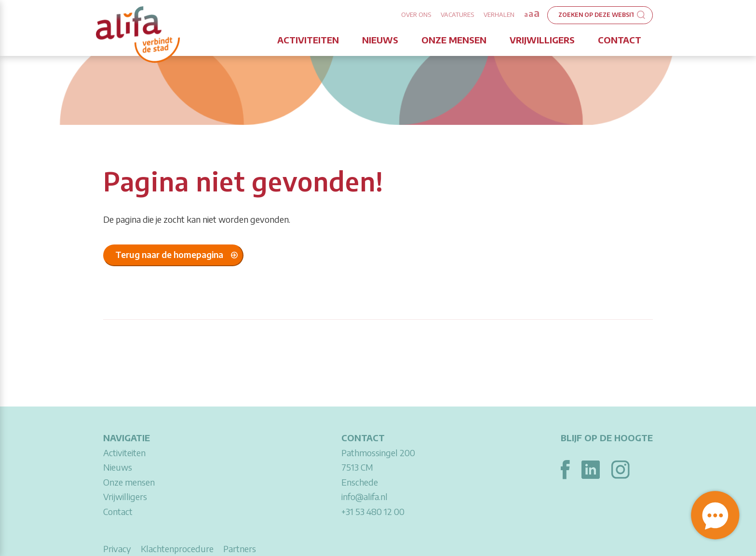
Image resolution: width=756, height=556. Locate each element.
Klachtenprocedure (177, 549)
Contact (620, 40)
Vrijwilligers (542, 40)
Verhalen (499, 14)
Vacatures (457, 14)
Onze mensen (454, 40)
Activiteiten (308, 40)
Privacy (117, 549)
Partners (240, 549)
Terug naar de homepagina (169, 254)
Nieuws (380, 40)
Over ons (416, 14)
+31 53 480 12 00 (373, 511)
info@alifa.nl (364, 496)
